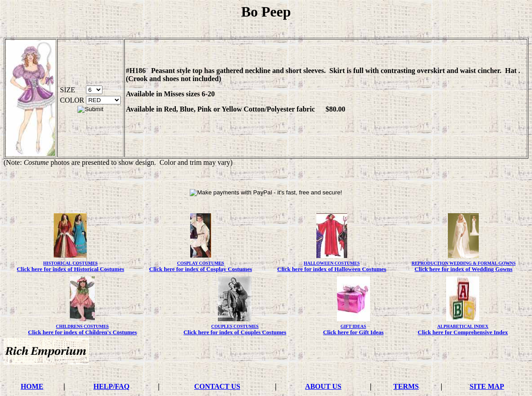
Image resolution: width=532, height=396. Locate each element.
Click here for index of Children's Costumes (82, 332)
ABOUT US (323, 386)
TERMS (406, 386)
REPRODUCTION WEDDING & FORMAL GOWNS (464, 263)
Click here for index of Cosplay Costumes (200, 269)
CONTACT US (217, 386)
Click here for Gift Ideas (353, 332)
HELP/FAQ (112, 386)
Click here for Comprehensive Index (463, 332)
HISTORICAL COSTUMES (71, 263)
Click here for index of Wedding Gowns (464, 269)
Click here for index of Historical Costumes (70, 269)
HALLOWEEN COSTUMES (332, 263)
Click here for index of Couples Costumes (235, 332)
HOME (32, 386)
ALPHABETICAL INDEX (463, 326)
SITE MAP (487, 386)
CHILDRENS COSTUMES (82, 326)
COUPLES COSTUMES (235, 326)
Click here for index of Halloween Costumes (332, 269)
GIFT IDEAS (353, 326)
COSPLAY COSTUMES (201, 263)
